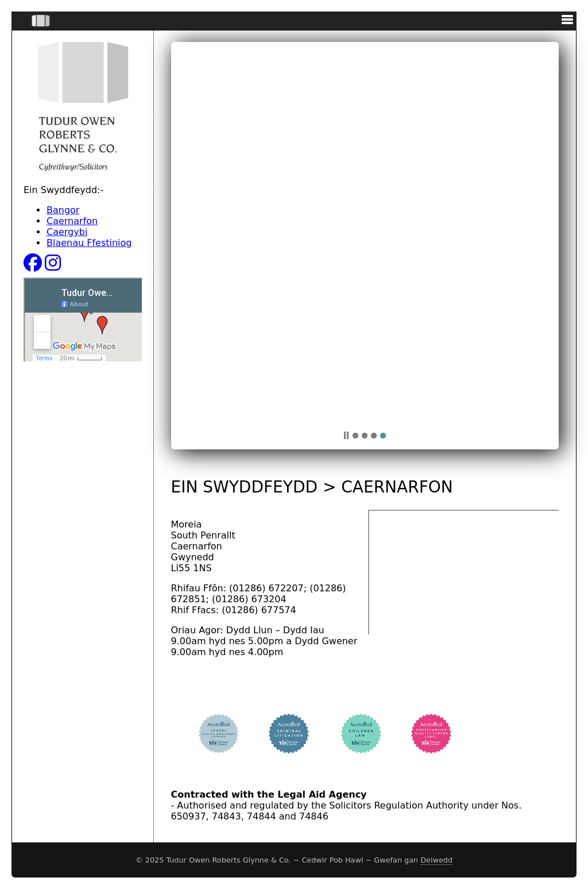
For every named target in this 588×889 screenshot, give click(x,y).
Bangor (63, 210)
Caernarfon (72, 221)
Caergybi (67, 232)
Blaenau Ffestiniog (89, 243)
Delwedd (436, 860)
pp (346, 436)
